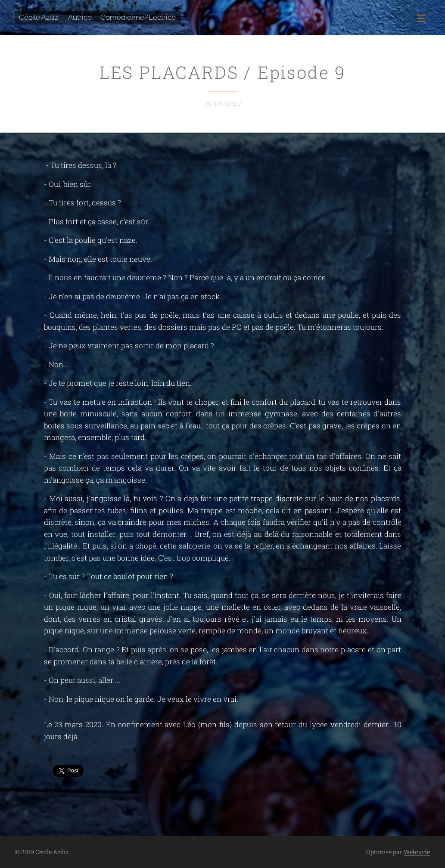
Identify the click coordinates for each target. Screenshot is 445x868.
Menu (421, 18)
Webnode (417, 852)
